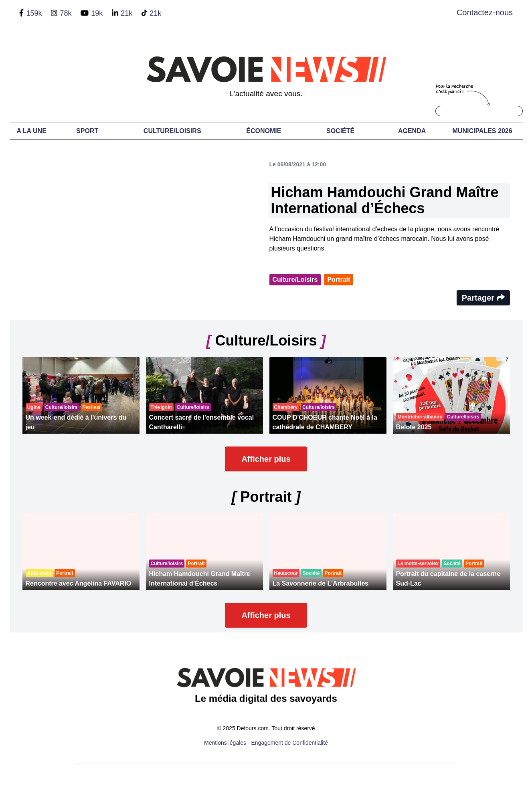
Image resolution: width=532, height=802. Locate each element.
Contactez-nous (485, 12)
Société (340, 131)
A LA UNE (31, 131)
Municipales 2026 (482, 131)
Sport (87, 131)
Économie (264, 131)
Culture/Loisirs (172, 131)
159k (34, 13)
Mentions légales (225, 743)
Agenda (412, 131)
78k (66, 13)
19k (97, 13)
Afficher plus (266, 459)
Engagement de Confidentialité (290, 743)
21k (126, 13)
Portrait (339, 280)
